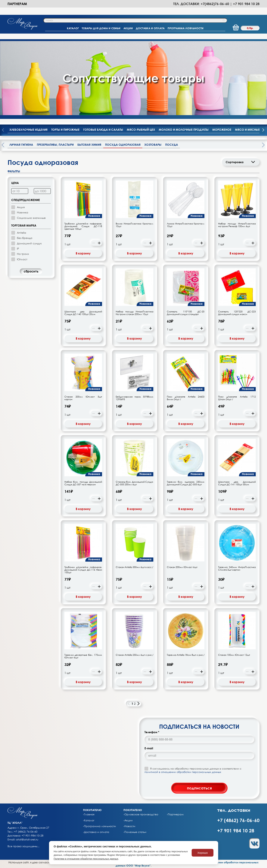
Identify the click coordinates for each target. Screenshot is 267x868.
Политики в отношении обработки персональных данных (86, 859)
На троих (23, 254)
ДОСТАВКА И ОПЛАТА (150, 28)
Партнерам (17, 4)
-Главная (89, 814)
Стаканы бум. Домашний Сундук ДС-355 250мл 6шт (135, 483)
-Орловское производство (141, 814)
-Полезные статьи (135, 832)
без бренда (25, 238)
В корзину (83, 253)
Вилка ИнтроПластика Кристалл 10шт (135, 225)
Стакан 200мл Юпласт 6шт (182, 567)
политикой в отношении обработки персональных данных (183, 772)
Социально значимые (31, 218)
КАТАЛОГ (73, 28)
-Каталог (89, 820)
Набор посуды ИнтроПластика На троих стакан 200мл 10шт (135, 313)
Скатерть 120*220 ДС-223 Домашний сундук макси (237, 313)
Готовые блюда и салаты (103, 130)
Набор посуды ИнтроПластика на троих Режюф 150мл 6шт (237, 225)
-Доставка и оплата (96, 832)
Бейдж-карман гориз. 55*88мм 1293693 (135, 398)
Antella (22, 233)
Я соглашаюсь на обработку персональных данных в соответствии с (193, 770)
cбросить (31, 271)
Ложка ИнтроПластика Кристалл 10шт (186, 225)
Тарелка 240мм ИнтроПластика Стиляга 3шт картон (237, 569)
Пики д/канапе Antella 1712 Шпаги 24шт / (237, 398)
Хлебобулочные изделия (28, 130)
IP (18, 249)
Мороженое (222, 130)
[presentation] (263, 130)
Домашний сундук (29, 243)
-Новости (129, 826)
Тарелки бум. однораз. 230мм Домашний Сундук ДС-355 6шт (186, 483)
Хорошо (202, 853)
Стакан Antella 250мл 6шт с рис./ (135, 655)
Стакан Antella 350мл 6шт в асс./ (134, 567)
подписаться (199, 788)
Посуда (172, 145)
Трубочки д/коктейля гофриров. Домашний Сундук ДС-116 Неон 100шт (83, 570)
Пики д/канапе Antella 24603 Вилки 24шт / (186, 398)
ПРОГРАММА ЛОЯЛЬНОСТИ (186, 28)
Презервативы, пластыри (55, 145)
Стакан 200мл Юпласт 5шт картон (83, 398)
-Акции (128, 820)
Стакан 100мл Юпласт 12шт (234, 655)
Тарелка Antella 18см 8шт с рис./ (186, 655)
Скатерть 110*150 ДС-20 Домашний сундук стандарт (186, 313)
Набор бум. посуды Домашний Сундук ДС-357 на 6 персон (83, 483)
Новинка (23, 212)
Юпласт (22, 259)
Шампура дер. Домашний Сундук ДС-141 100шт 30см (237, 483)
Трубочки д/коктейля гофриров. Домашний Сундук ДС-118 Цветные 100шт (83, 226)
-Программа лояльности (99, 826)
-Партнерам (175, 814)
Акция (21, 207)
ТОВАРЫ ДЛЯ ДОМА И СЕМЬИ (101, 28)
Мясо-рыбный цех (141, 130)
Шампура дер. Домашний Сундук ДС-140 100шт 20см (83, 313)
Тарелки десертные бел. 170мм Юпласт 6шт (83, 656)
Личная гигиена (21, 145)
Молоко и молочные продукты (184, 130)
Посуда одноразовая (123, 145)
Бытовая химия (89, 145)
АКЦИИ (128, 28)
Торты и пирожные (65, 130)
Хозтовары (153, 145)
